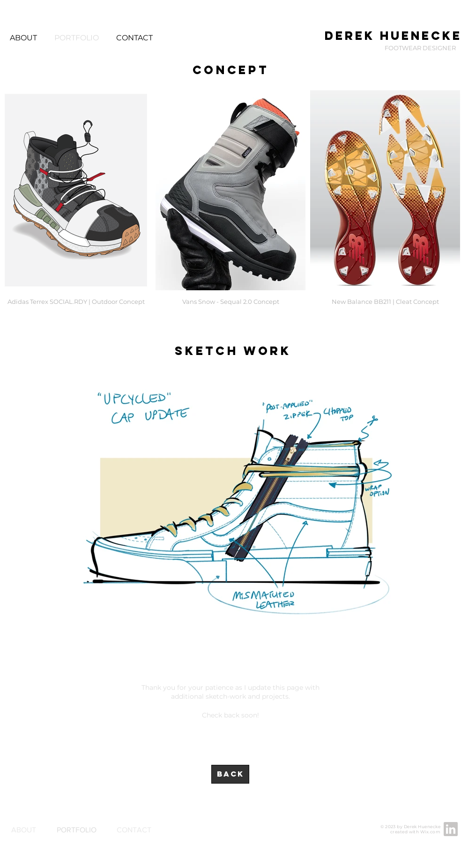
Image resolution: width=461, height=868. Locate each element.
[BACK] (230, 774)
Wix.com (430, 832)
